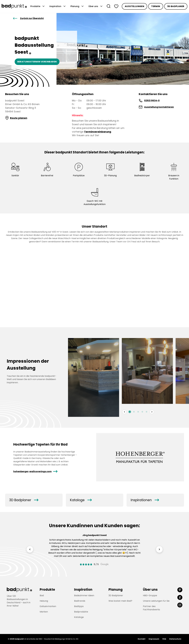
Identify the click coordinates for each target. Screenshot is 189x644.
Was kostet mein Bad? (120, 601)
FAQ (164, 639)
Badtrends (80, 601)
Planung (77, 6)
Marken (44, 612)
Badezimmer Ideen (84, 595)
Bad (42, 595)
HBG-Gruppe (150, 595)
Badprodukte (81, 612)
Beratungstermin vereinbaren (37, 62)
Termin (156, 6)
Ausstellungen (134, 6)
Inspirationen (145, 500)
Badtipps (79, 606)
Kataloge (81, 500)
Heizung (44, 601)
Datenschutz (175, 639)
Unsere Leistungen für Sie (156, 601)
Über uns (96, 6)
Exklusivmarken (48, 606)
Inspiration (58, 6)
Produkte (38, 6)
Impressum (154, 639)
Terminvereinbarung (98, 132)
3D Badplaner (176, 6)
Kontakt (142, 639)
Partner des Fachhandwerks (151, 608)
